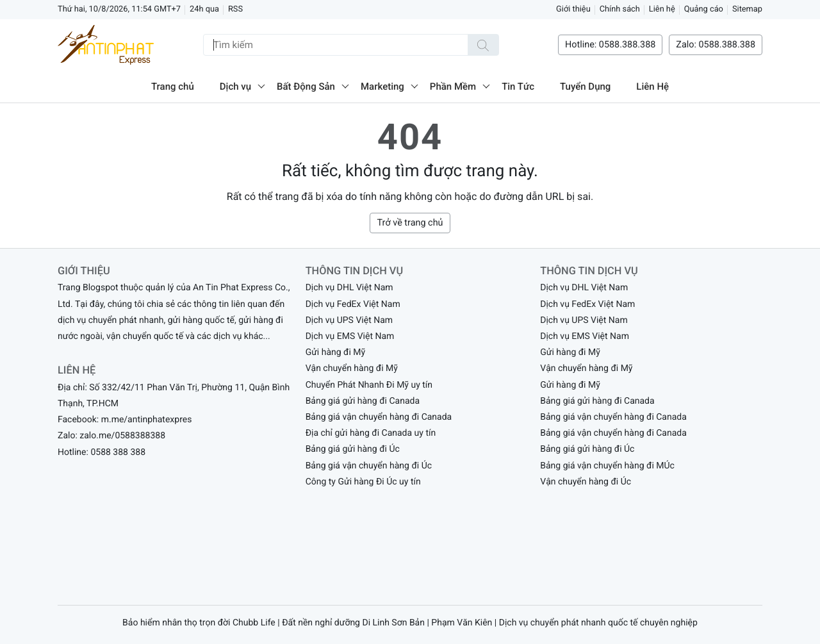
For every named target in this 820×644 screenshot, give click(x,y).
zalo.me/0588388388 (122, 436)
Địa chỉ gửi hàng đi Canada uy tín (371, 433)
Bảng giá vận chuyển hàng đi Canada (379, 417)
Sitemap (747, 9)
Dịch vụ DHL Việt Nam (349, 288)
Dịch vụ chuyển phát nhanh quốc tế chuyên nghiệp (598, 623)
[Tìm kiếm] (483, 45)
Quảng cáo (704, 9)
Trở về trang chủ (410, 223)
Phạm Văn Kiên (462, 623)
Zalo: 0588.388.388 (716, 45)
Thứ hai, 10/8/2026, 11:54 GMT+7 (119, 9)
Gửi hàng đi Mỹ (336, 352)
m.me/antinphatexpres (147, 420)
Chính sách (620, 9)
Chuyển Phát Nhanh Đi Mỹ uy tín (369, 385)
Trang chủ (173, 87)
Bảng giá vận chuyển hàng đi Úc (369, 466)
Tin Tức (518, 87)
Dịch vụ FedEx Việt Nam (353, 304)
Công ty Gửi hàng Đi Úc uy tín (363, 482)
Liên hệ (662, 9)
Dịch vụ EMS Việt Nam (350, 336)
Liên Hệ (652, 87)
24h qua (204, 9)
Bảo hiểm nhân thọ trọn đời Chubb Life (199, 623)
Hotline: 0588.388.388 (610, 45)
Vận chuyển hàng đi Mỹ (352, 368)
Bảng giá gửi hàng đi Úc (353, 449)
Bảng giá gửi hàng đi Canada (363, 401)
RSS (235, 9)
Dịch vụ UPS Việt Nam (349, 320)
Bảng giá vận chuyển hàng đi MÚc (607, 466)
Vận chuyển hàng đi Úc (586, 482)
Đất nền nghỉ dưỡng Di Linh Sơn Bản (353, 623)
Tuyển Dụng (585, 87)
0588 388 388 (118, 452)
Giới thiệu (573, 9)
